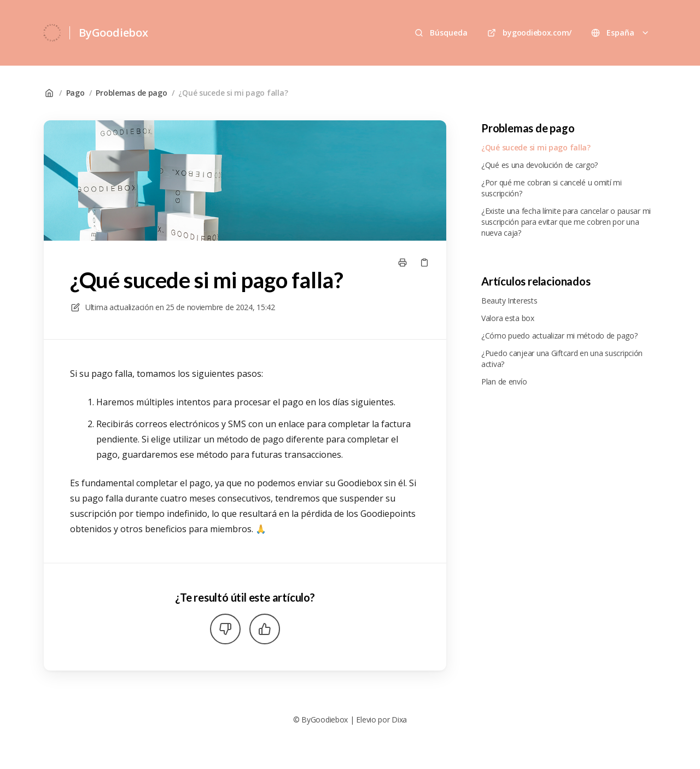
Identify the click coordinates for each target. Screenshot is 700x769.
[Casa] (52, 33)
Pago (75, 93)
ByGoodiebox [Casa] (113, 33)
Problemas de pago (131, 93)
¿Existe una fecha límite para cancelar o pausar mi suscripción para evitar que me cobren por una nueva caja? (566, 222)
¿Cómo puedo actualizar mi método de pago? (559, 336)
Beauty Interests (509, 301)
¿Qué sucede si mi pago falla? (233, 93)
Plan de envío (504, 381)
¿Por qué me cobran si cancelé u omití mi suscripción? (552, 188)
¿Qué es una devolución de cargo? (539, 165)
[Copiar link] (424, 263)
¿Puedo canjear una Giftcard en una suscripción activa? (562, 359)
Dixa (399, 720)
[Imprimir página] (402, 263)
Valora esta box (508, 318)
